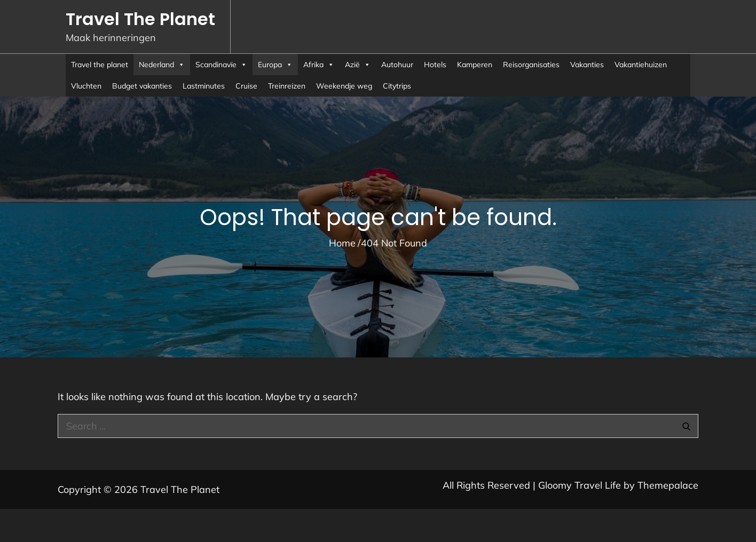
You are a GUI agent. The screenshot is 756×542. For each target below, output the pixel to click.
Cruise (246, 86)
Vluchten (86, 86)
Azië (358, 65)
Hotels (435, 65)
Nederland (162, 65)
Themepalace (668, 485)
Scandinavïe (221, 65)
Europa (275, 65)
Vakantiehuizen (641, 65)
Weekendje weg (344, 86)
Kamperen (475, 65)
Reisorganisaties (531, 65)
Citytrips (397, 86)
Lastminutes (204, 86)
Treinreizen (287, 86)
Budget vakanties (142, 86)
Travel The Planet (140, 19)
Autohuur (397, 65)
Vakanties (587, 65)
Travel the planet (100, 65)
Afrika (319, 65)
